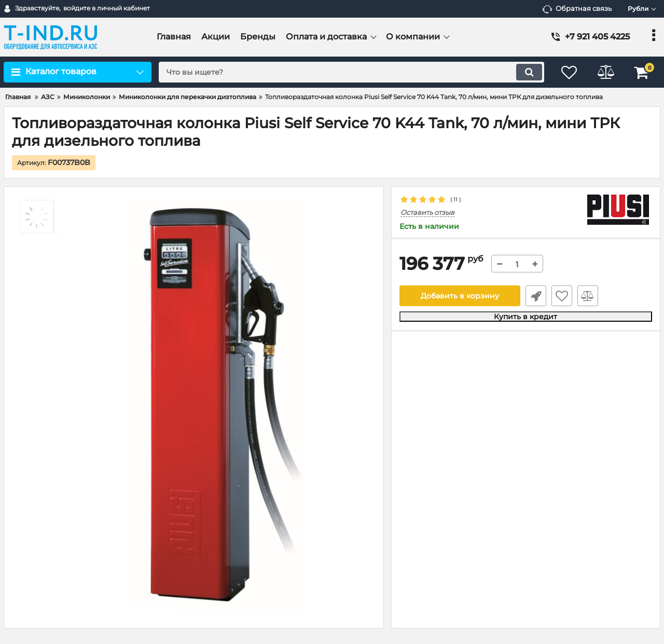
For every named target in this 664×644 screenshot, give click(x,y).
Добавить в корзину (460, 296)
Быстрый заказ (536, 296)
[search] (351, 72)
